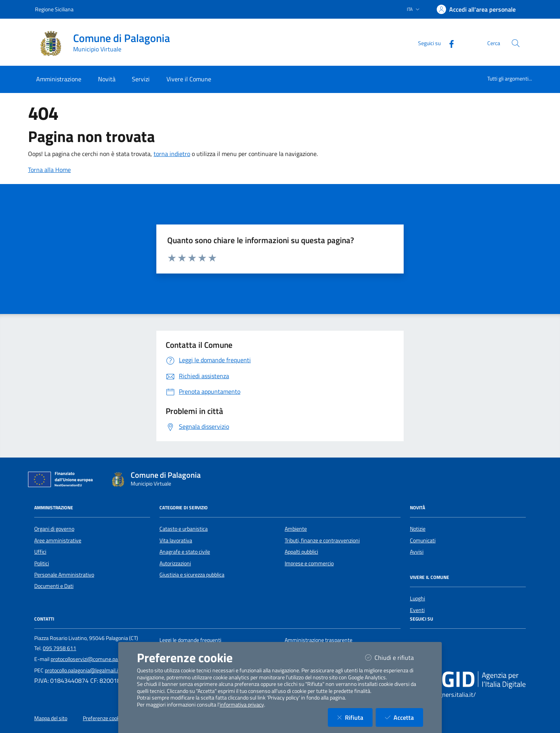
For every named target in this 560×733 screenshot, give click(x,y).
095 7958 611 (59, 648)
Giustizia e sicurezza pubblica (192, 575)
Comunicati (423, 540)
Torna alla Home (49, 170)
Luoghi (417, 598)
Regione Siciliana (54, 9)
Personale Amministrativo (64, 575)
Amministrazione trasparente (318, 640)
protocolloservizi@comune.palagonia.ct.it (97, 659)
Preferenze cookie (103, 718)
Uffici (40, 552)
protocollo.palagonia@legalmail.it (82, 670)
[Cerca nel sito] (516, 43)
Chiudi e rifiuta (394, 657)
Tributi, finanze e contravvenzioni (322, 540)
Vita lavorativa (176, 540)
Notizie (418, 529)
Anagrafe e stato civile (185, 552)
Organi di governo (54, 529)
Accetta (404, 717)
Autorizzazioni (175, 563)
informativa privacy (242, 705)
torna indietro (172, 154)
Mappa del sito (51, 718)
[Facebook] (448, 43)
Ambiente (296, 529)
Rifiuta (355, 717)
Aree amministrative (58, 540)
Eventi (417, 610)
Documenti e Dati (54, 586)
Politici (42, 563)
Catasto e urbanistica (184, 529)
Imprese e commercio (309, 563)
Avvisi (417, 552)
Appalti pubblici (301, 552)
